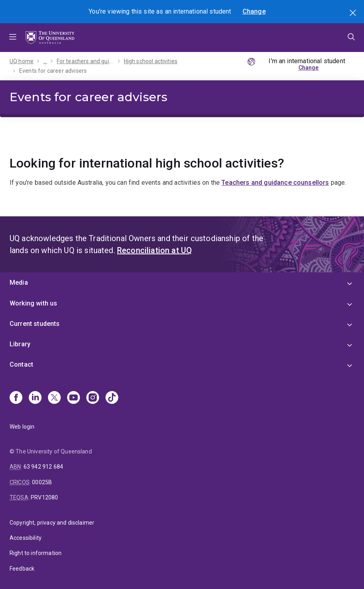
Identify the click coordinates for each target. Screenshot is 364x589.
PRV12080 (44, 497)
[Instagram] (93, 398)
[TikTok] (112, 398)
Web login (22, 427)
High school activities (151, 61)
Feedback (22, 569)
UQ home (22, 61)
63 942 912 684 (43, 467)
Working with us (33, 303)
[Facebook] (16, 398)
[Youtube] (74, 398)
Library (20, 344)
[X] (54, 398)
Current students (35, 324)
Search (354, 14)
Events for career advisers (53, 71)
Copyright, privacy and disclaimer (52, 523)
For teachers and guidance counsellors (86, 61)
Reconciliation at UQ (154, 250)
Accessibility (26, 538)
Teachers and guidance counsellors (275, 183)
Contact (21, 364)
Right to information (36, 553)
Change (254, 11)
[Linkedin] (35, 398)
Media (19, 283)
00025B (42, 482)
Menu (13, 38)
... (45, 61)
